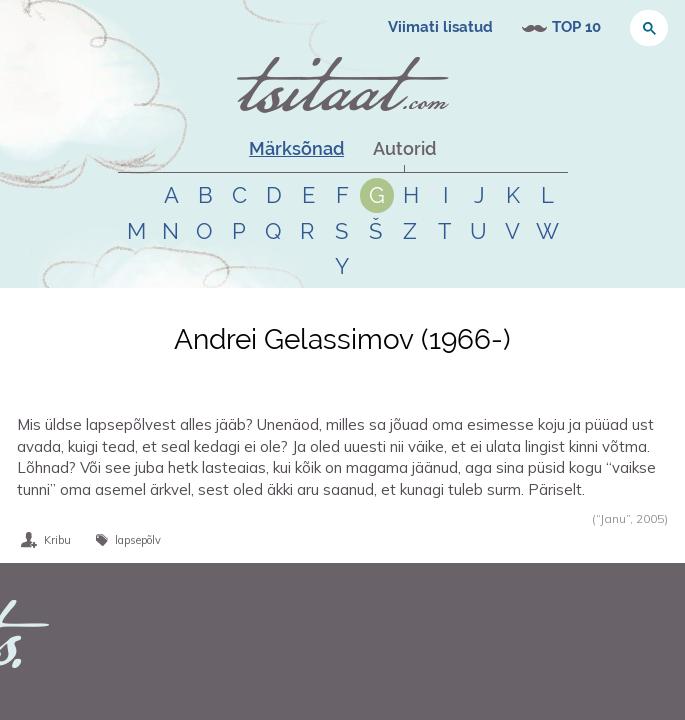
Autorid (404, 148)
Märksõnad (296, 148)
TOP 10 (576, 27)
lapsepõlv (138, 540)
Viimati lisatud (440, 27)
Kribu (57, 540)
